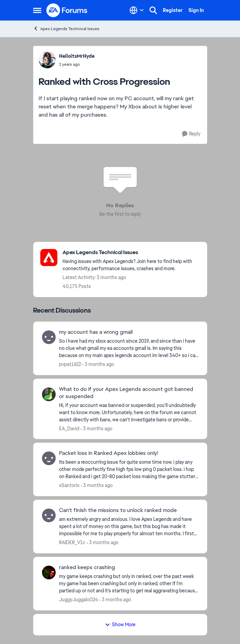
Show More (120, 625)
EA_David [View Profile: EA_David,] (69, 428)
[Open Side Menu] (37, 10)
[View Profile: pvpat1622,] (49, 337)
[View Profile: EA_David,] (49, 394)
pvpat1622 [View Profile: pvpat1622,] (70, 364)
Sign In (196, 10)
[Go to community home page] (67, 10)
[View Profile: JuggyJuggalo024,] (49, 573)
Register (173, 10)
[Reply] (191, 134)
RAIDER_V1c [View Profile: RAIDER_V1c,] (72, 542)
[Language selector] (137, 10)
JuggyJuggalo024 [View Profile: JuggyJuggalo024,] (79, 600)
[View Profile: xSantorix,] (49, 458)
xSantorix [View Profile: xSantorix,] (69, 485)
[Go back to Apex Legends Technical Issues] (131, 253)
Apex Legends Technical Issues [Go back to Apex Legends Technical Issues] (66, 29)
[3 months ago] (98, 364)
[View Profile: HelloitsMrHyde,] (47, 60)
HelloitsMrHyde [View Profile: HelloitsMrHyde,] (77, 56)
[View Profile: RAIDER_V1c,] (49, 515)
